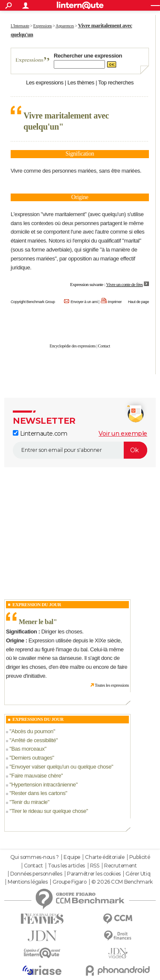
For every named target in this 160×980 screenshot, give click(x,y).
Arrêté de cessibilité (33, 740)
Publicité (140, 857)
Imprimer (115, 302)
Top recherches (116, 82)
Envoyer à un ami (84, 302)
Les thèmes (81, 82)
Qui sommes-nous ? (35, 857)
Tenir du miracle (29, 802)
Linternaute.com (40, 434)
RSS (95, 866)
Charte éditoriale (105, 857)
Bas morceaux (28, 749)
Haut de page (138, 302)
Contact (104, 346)
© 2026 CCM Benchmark (122, 882)
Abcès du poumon (32, 731)
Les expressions (45, 82)
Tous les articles (66, 866)
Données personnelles (36, 874)
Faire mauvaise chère (36, 776)
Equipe (72, 857)
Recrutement (120, 866)
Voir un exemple (123, 434)
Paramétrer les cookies (94, 874)
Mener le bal (36, 622)
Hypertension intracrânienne (43, 785)
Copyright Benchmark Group (33, 302)
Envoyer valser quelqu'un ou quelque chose (61, 767)
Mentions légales (28, 882)
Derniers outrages (32, 758)
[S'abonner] (80, 450)
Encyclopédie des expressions (73, 346)
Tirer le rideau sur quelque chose (49, 811)
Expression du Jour (37, 604)
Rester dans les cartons (38, 793)
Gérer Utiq (138, 874)
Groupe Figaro (70, 882)
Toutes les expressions (112, 685)
